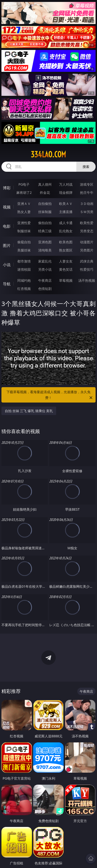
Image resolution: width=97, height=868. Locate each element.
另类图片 (87, 250)
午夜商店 (45, 280)
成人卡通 (66, 223)
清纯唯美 (45, 250)
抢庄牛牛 (87, 193)
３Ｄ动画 (87, 204)
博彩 (7, 188)
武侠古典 (87, 261)
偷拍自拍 (45, 223)
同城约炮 (24, 280)
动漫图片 (87, 242)
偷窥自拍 (24, 242)
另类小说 (45, 269)
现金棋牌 (66, 193)
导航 (7, 284)
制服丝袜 (24, 231)
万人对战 (66, 184)
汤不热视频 (87, 280)
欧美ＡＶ (66, 204)
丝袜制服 (45, 212)
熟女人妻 (24, 212)
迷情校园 (24, 269)
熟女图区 (66, 250)
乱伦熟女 (66, 231)
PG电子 (24, 184)
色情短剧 (45, 289)
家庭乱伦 (45, 261)
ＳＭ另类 (87, 212)
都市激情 (24, 261)
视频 (7, 207)
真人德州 (45, 184)
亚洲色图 (45, 242)
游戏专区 (87, 184)
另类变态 (87, 231)
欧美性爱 (87, 223)
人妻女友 (66, 261)
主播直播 (66, 212)
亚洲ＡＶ (24, 204)
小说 (7, 265)
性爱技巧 (87, 269)
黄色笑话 (66, 269)
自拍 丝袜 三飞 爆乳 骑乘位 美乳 (29, 411)
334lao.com (48, 154)
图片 (7, 245)
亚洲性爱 (24, 223)
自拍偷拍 (45, 204)
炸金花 (45, 193)
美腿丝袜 (24, 250)
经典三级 (45, 231)
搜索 (86, 167)
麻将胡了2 (24, 193)
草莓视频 (66, 280)
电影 (7, 226)
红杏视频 (24, 289)
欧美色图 (66, 242)
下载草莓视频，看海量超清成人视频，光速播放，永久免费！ (50, 395)
